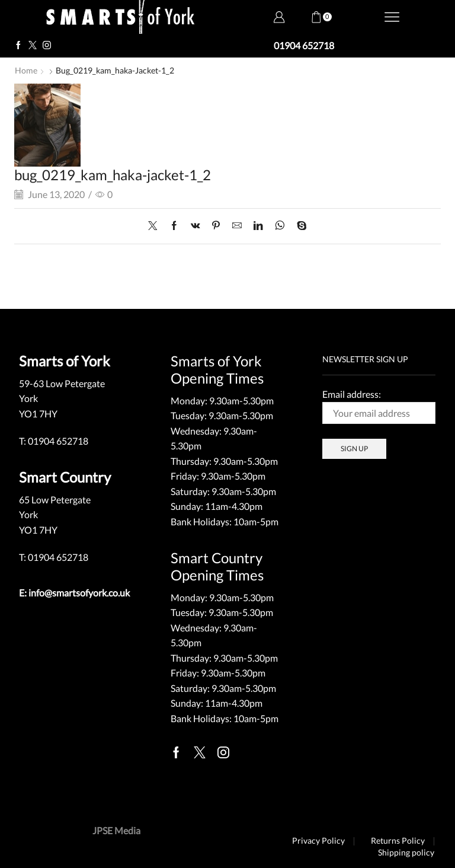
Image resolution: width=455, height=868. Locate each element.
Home (26, 70)
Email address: (379, 406)
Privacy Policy (318, 840)
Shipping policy (406, 852)
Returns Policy (398, 840)
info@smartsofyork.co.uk (79, 592)
